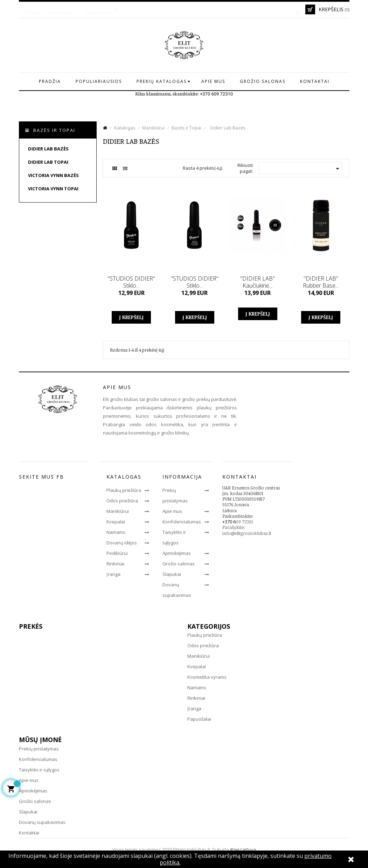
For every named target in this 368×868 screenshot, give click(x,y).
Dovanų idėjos (122, 543)
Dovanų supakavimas (42, 822)
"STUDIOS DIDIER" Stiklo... (131, 282)
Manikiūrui (118, 511)
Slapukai (172, 574)
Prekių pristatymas (39, 749)
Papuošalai (199, 719)
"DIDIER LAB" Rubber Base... (321, 282)
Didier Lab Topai (48, 162)
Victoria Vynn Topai (53, 189)
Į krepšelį (131, 317)
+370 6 (229, 522)
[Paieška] (263, 9)
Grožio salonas (179, 564)
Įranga (113, 574)
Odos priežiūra (122, 501)
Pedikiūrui (117, 553)
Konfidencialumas (182, 522)
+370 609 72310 (216, 94)
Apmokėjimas (177, 553)
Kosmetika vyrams (207, 677)
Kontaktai (29, 833)
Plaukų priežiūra (124, 490)
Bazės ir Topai (54, 130)
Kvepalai (116, 522)
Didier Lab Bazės (48, 149)
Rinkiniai (115, 564)
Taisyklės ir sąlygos (39, 770)
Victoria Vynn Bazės (53, 175)
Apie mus (172, 511)
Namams (116, 532)
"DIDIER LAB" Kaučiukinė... (258, 282)
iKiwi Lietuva (243, 849)
